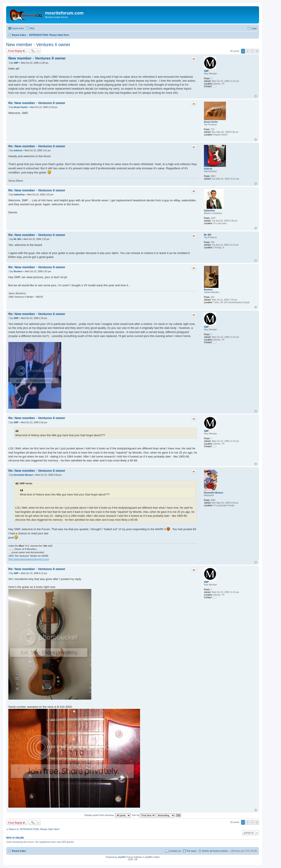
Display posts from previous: (107, 815)
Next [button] (257, 51)
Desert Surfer (211, 122)
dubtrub (208, 169)
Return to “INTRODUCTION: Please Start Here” (34, 829)
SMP (206, 71)
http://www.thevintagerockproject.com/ (29, 559)
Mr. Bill (208, 235)
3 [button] (252, 51)
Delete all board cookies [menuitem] (215, 851)
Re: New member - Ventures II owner (37, 103)
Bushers (208, 290)
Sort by (144, 815)
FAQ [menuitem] (32, 28)
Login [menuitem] (254, 28)
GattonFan (209, 211)
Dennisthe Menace (214, 493)
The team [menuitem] (191, 851)
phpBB (121, 857)
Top (256, 96)
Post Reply (15, 51)
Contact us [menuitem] (175, 851)
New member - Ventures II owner (38, 45)
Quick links (18, 28)
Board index (19, 851)
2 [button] (248, 51)
